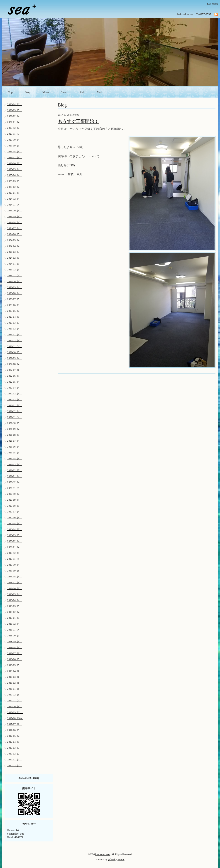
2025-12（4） (15, 128)
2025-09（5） (15, 146)
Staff (82, 92)
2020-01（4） (15, 547)
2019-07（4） (15, 582)
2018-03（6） (15, 677)
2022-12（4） (15, 340)
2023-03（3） (15, 323)
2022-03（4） (15, 393)
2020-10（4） (15, 494)
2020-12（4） (15, 482)
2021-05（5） (15, 453)
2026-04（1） (15, 104)
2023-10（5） (15, 281)
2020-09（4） (15, 500)
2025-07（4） (15, 157)
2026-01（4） (15, 122)
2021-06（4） (15, 447)
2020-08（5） (15, 506)
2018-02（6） (15, 683)
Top (11, 92)
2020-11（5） (15, 488)
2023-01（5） (15, 334)
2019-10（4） (15, 565)
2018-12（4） (15, 624)
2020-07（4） (15, 512)
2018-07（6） (15, 653)
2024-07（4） (15, 228)
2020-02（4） (15, 541)
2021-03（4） (15, 464)
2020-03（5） (15, 535)
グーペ (112, 859)
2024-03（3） (15, 252)
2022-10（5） (15, 352)
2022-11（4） (15, 346)
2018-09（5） (15, 641)
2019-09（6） (15, 571)
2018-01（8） (15, 689)
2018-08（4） (15, 647)
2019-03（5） (15, 606)
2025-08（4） (15, 151)
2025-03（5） (15, 181)
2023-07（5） (15, 299)
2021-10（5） (15, 423)
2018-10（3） (15, 636)
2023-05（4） (15, 311)
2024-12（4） (15, 199)
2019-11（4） (15, 559)
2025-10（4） (15, 140)
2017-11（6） (15, 700)
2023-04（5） (15, 317)
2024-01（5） (15, 264)
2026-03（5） (15, 110)
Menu (46, 92)
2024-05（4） (15, 240)
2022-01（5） (15, 405)
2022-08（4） (15, 364)
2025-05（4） (15, 169)
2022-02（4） (15, 399)
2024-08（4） (15, 222)
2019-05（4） (15, 594)
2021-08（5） (15, 435)
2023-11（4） (15, 275)
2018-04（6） (15, 671)
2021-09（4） (15, 429)
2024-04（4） (15, 246)
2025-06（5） (15, 163)
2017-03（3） (15, 748)
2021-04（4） (15, 458)
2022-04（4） (15, 388)
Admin (121, 859)
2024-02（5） (15, 258)
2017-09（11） (15, 712)
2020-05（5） (15, 523)
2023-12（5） (15, 270)
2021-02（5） (15, 470)
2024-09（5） (15, 216)
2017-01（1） (15, 759)
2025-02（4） (15, 187)
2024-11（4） (15, 205)
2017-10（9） (15, 706)
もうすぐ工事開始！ (78, 121)
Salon (64, 92)
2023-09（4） (15, 287)
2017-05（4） (15, 736)
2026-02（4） (15, 116)
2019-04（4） (15, 600)
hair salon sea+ (103, 854)
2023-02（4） (15, 329)
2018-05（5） (15, 665)
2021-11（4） (15, 417)
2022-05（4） (15, 382)
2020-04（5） (15, 529)
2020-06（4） (15, 517)
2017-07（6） (15, 724)
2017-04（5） (15, 742)
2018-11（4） (15, 630)
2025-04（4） (15, 175)
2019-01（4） (15, 618)
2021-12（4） (15, 411)
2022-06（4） (15, 376)
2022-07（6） (15, 370)
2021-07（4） (15, 441)
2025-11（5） (15, 134)
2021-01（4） (15, 476)
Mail (99, 92)
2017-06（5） (15, 730)
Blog (28, 92)
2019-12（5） (15, 553)
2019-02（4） (15, 612)
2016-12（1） (15, 765)
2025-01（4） (15, 193)
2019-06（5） (15, 588)
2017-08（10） (15, 718)
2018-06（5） (15, 659)
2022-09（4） (15, 358)
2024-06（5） (15, 234)
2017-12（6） (15, 695)
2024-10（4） (15, 210)
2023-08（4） (15, 293)
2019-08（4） (15, 576)
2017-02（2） (15, 754)
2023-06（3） (15, 305)
